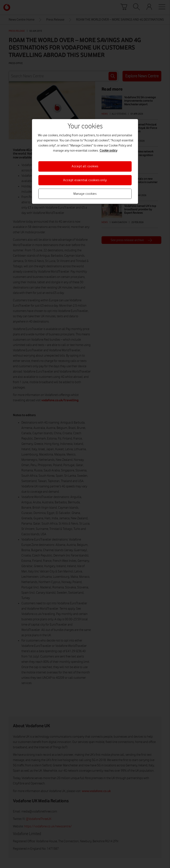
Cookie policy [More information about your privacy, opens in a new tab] (108, 151)
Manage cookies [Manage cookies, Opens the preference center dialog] (85, 194)
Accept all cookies (85, 166)
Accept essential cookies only (85, 180)
